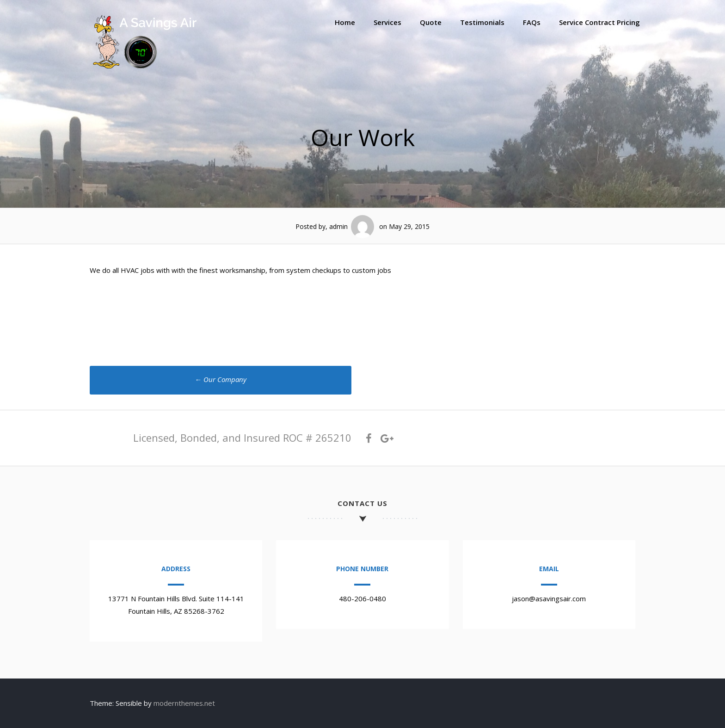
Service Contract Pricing (599, 22)
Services (387, 22)
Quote (431, 22)
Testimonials (482, 22)
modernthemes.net (184, 703)
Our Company (221, 379)
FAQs (532, 22)
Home (345, 22)
